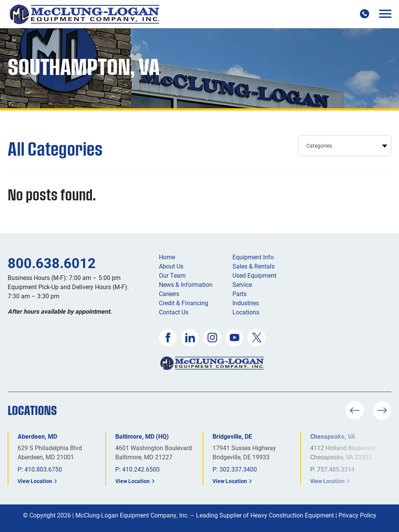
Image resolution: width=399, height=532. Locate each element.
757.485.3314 (336, 469)
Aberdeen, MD (37, 436)
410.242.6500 (141, 469)
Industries (246, 303)
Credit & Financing (184, 303)
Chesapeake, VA (333, 436)
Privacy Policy (357, 515)
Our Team (172, 275)
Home (167, 257)
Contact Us (174, 312)
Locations (246, 312)
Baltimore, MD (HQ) (142, 436)
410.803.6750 (43, 469)
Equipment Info (253, 257)
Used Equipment (254, 275)
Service (242, 284)
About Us (171, 266)
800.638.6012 (52, 263)
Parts (240, 294)
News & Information (186, 284)
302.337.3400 (238, 469)
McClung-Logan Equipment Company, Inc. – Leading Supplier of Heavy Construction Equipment (205, 515)
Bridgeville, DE (232, 436)
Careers (169, 294)
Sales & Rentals (253, 266)
